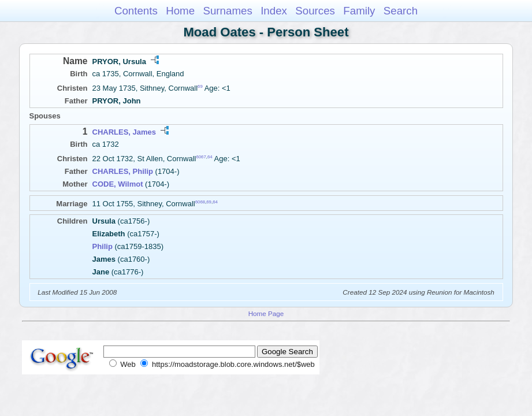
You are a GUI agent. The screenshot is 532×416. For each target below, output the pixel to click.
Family (359, 11)
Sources (315, 11)
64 (210, 157)
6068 (200, 202)
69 (200, 86)
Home (180, 11)
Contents (136, 11)
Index (274, 11)
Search (401, 11)
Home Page (266, 313)
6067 (201, 157)
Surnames (227, 11)
